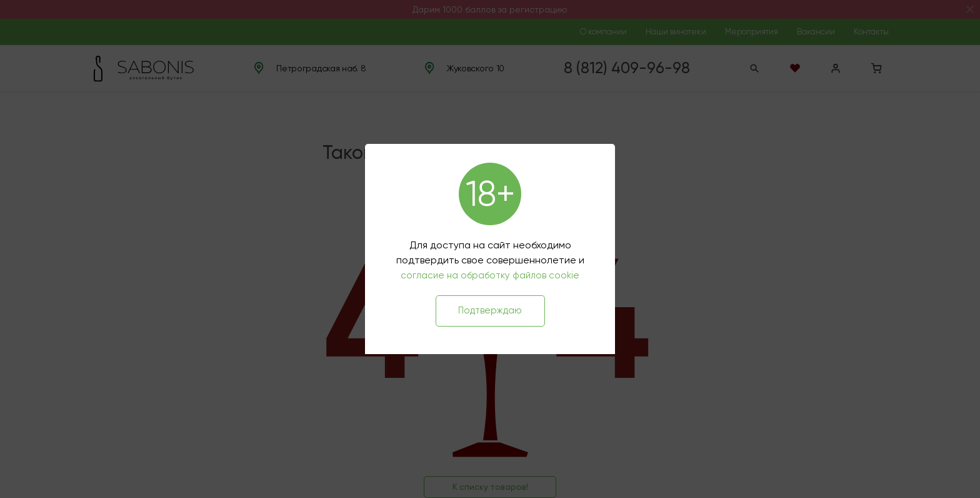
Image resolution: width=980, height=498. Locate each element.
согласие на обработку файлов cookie (490, 275)
